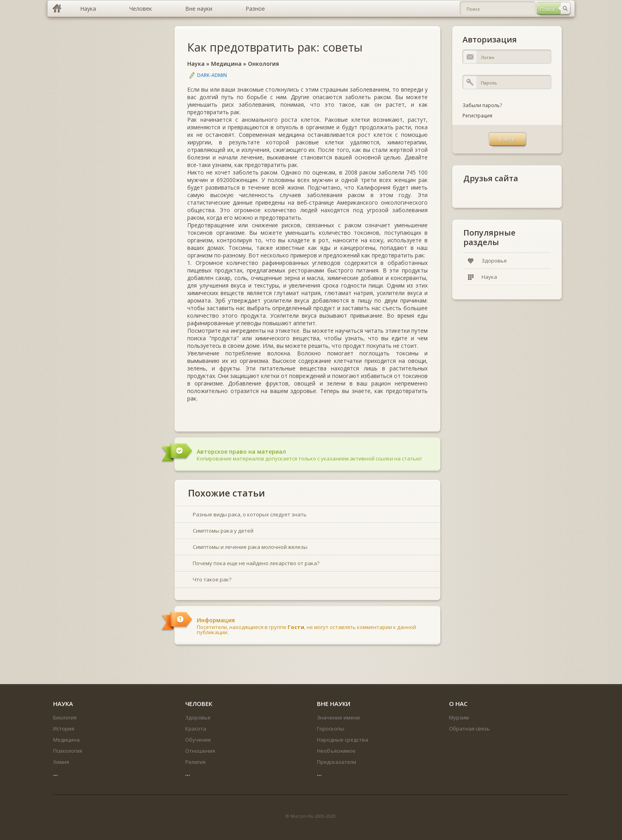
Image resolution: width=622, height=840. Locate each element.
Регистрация (477, 116)
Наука (196, 64)
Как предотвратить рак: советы (275, 47)
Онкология (263, 64)
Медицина (226, 64)
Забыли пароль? (482, 105)
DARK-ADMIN (212, 75)
